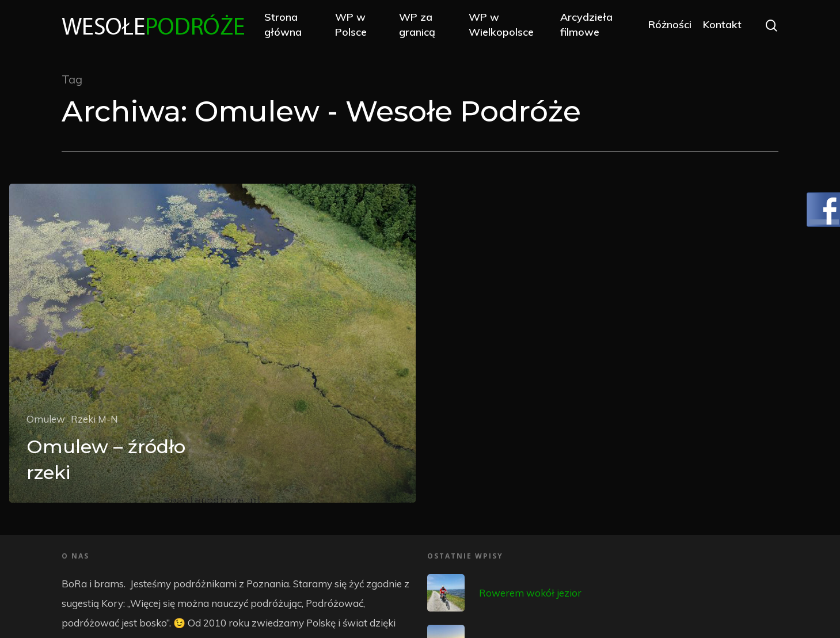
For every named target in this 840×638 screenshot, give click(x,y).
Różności (670, 24)
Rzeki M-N (94, 419)
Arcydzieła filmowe (586, 24)
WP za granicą (417, 24)
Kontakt (722, 24)
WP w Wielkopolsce (501, 24)
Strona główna (283, 24)
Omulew (46, 419)
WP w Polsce (351, 24)
